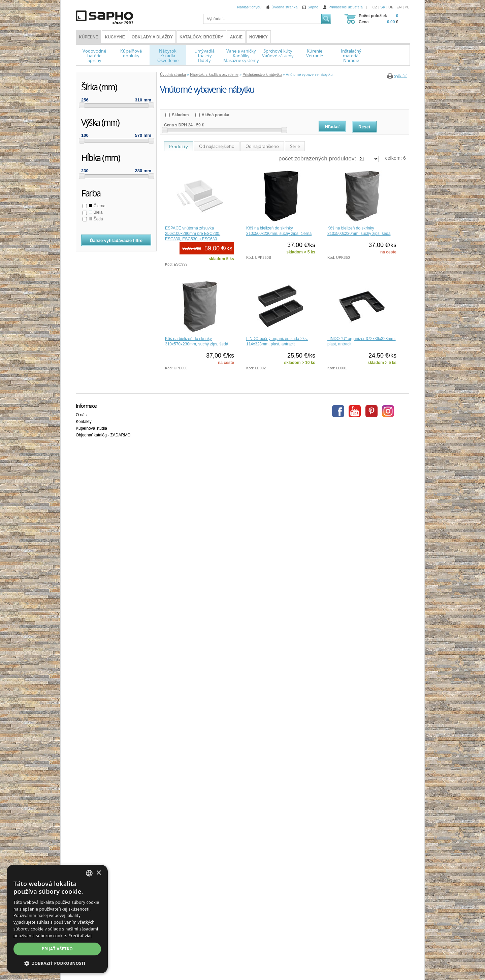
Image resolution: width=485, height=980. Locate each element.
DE (391, 7)
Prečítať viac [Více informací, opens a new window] (80, 936)
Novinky (258, 37)
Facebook (338, 411)
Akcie (236, 37)
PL (407, 7)
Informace (86, 406)
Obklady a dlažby (152, 37)
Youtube (355, 411)
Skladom (180, 115)
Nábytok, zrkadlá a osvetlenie (214, 74)
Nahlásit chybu (249, 7)
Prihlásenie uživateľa (346, 7)
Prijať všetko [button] (57, 949)
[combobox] (89, 873)
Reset (364, 127)
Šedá (95, 219)
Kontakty (84, 422)
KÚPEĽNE (88, 37)
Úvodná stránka (284, 7)
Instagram (388, 411)
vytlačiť (400, 76)
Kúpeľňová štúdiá (91, 428)
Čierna (97, 206)
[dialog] (57, 919)
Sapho (313, 7)
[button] (57, 963)
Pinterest (371, 411)
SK (383, 7)
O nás (81, 415)
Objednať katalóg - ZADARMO (103, 435)
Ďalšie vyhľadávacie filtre (116, 240)
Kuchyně (115, 37)
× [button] (99, 873)
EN (399, 7)
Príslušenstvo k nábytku (262, 74)
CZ (375, 7)
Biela (95, 212)
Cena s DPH (175, 125)
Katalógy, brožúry (201, 37)
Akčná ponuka (215, 115)
